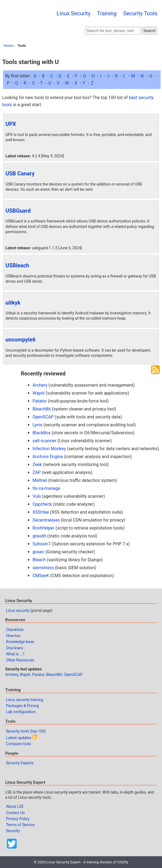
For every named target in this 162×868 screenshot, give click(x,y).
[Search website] (113, 31)
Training (107, 13)
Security (13, 831)
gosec (38, 552)
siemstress (43, 568)
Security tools (18, 731)
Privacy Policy (18, 819)
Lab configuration (21, 712)
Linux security (18, 611)
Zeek (37, 465)
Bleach (39, 560)
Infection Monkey (49, 449)
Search (149, 31)
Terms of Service (20, 825)
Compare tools (18, 744)
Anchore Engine (48, 457)
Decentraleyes (46, 520)
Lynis (37, 425)
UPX (11, 124)
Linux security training (25, 700)
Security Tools (140, 13)
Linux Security (73, 13)
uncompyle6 (20, 340)
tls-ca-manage (46, 488)
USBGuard (18, 211)
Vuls (37, 496)
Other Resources (20, 660)
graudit (39, 536)
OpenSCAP (43, 417)
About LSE (15, 806)
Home (8, 46)
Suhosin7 (42, 544)
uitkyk (13, 303)
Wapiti (39, 393)
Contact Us (15, 813)
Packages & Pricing (22, 706)
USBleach (17, 265)
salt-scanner (44, 441)
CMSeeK (41, 576)
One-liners (15, 648)
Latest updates (19, 738)
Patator (40, 401)
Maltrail (40, 480)
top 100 (38, 731)
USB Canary (20, 173)
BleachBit (42, 409)
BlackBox (42, 433)
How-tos (13, 636)
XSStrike (41, 512)
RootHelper (43, 528)
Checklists (15, 630)
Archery (40, 385)
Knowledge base (20, 642)
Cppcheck (42, 504)
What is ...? (15, 654)
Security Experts (20, 763)
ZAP (37, 472)
